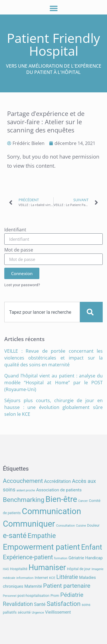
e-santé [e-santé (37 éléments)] (15, 536)
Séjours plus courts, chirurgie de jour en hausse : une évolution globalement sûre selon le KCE (53, 407)
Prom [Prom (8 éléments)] (55, 596)
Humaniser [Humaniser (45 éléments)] (47, 568)
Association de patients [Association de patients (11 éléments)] (59, 490)
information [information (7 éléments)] (25, 578)
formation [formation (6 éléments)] (61, 558)
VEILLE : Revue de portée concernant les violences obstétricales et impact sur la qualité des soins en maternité (53, 358)
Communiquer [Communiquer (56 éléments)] (29, 524)
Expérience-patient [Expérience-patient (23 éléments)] (28, 557)
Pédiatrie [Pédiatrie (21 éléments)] (72, 595)
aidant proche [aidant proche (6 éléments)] (26, 490)
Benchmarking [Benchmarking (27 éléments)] (24, 500)
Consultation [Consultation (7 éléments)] (65, 525)
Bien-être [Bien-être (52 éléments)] (61, 499)
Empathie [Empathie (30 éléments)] (42, 536)
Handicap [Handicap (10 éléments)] (94, 558)
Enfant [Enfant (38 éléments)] (92, 547)
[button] (53, 8)
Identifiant (15, 230)
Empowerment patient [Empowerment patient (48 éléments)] (41, 547)
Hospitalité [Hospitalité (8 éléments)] (19, 569)
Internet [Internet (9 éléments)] (41, 577)
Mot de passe (19, 250)
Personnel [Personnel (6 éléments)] (10, 596)
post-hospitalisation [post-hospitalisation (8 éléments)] (33, 596)
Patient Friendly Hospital (53, 44)
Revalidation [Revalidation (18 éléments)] (18, 604)
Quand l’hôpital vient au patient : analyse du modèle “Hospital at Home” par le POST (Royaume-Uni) (53, 383)
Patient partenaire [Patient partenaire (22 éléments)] (67, 586)
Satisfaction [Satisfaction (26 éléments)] (63, 604)
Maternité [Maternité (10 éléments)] (33, 586)
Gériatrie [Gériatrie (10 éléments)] (76, 558)
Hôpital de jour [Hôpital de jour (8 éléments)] (79, 569)
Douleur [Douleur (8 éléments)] (93, 525)
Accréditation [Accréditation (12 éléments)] (57, 481)
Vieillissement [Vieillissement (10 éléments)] (58, 612)
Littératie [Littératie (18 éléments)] (67, 577)
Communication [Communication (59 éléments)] (52, 511)
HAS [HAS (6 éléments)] (6, 569)
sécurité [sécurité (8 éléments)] (24, 612)
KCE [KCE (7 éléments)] (52, 578)
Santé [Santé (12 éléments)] (40, 604)
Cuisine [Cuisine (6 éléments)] (81, 526)
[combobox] (42, 312)
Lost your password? (22, 285)
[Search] (91, 312)
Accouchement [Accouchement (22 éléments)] (23, 481)
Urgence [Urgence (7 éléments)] (38, 612)
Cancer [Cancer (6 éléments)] (83, 501)
